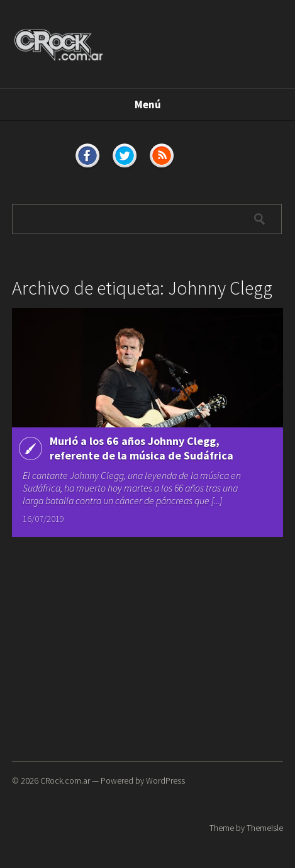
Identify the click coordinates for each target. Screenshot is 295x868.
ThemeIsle (265, 828)
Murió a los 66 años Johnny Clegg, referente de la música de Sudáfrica (142, 448)
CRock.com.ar (65, 781)
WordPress (165, 781)
